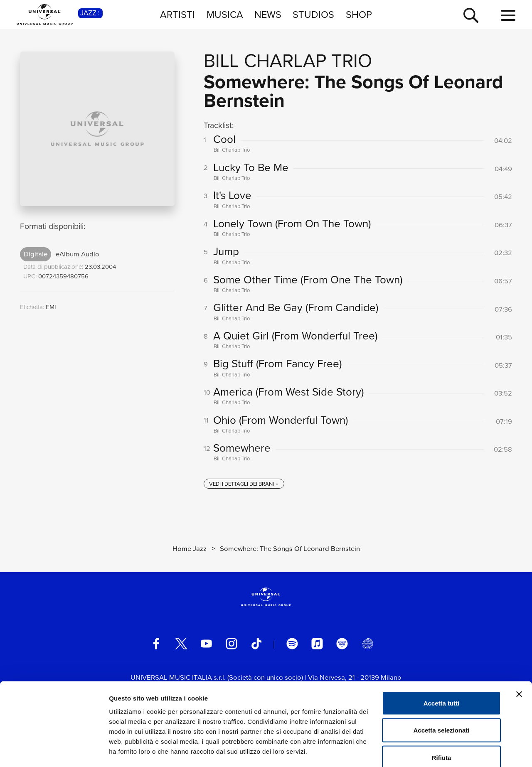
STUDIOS (313, 14)
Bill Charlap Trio (288, 61)
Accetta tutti (442, 658)
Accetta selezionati (441, 685)
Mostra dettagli (437, 751)
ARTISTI (177, 14)
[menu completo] (508, 16)
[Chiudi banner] (519, 649)
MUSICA (225, 14)
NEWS (268, 14)
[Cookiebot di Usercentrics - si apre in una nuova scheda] (54, 751)
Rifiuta (442, 712)
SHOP (359, 14)
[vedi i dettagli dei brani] (244, 486)
